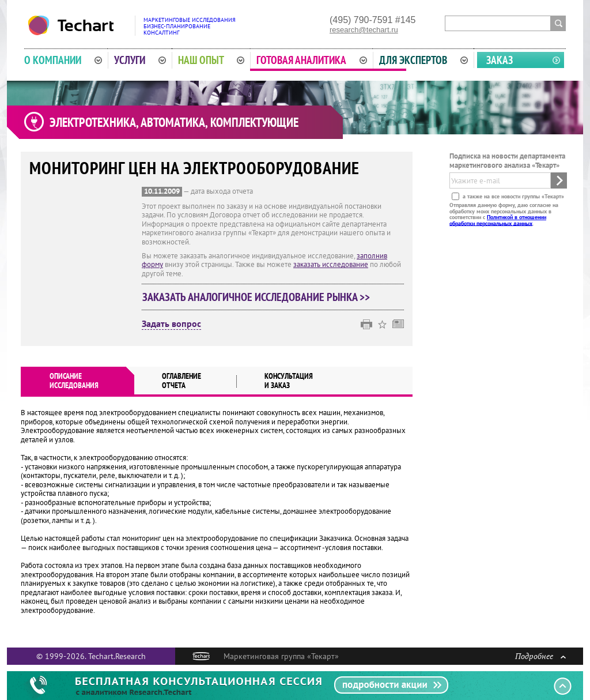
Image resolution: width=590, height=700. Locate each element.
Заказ (500, 60)
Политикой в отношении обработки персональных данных (498, 220)
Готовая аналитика (312, 60)
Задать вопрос (171, 324)
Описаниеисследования (74, 381)
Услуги (140, 60)
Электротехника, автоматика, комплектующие (174, 122)
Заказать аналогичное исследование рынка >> (256, 297)
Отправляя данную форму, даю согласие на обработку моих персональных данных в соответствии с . (504, 214)
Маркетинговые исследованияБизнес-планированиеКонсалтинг (190, 26)
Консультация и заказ (289, 381)
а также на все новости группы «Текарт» (513, 196)
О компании (63, 60)
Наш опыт (211, 60)
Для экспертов (423, 60)
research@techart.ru (364, 30)
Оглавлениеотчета (181, 381)
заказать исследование (331, 264)
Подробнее (540, 656)
